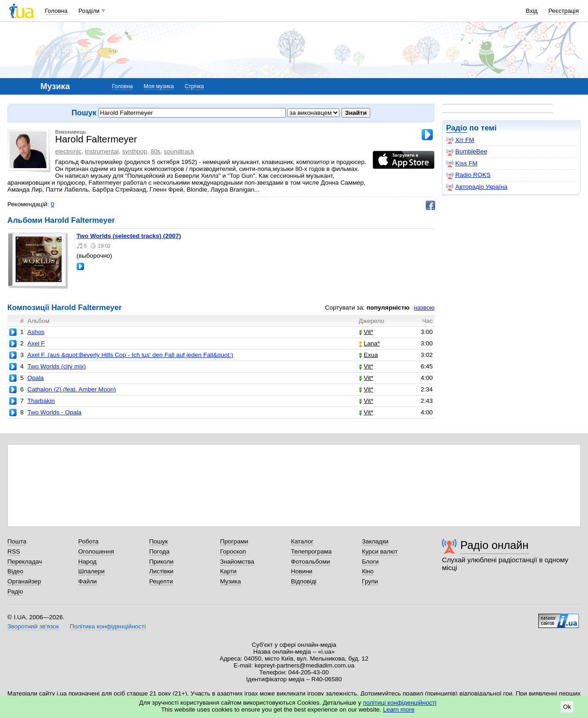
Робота (88, 541)
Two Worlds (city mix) (56, 366)
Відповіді (304, 581)
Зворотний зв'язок (33, 626)
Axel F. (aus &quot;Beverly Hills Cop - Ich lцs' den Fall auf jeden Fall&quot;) (130, 355)
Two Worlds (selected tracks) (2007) (129, 236)
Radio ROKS (468, 175)
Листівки (161, 571)
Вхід (532, 11)
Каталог (302, 541)
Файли (88, 581)
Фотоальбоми (310, 562)
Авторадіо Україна (477, 187)
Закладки (375, 541)
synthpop (135, 151)
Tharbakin (41, 401)
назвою (424, 308)
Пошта (17, 541)
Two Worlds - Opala (54, 412)
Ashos (36, 332)
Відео (15, 571)
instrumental (102, 151)
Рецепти (161, 581)
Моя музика (159, 86)
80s (156, 151)
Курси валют (380, 551)
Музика (230, 581)
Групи (370, 581)
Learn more (399, 710)
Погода (159, 551)
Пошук (159, 541)
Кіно (368, 571)
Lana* (369, 343)
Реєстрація (564, 11)
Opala (35, 378)
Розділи (89, 11)
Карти (228, 571)
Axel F (36, 343)
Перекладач (25, 562)
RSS (14, 551)
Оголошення (96, 551)
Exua (368, 355)
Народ (87, 562)
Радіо (457, 128)
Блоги (370, 562)
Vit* (366, 332)
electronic (68, 151)
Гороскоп (233, 551)
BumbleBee (466, 152)
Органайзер (24, 581)
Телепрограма (311, 551)
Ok (567, 707)
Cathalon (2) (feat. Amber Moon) (71, 389)
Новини (302, 571)
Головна (56, 11)
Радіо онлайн (495, 545)
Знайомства (237, 562)
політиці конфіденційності (400, 703)
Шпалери (91, 571)
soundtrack (179, 151)
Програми (234, 541)
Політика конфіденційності (108, 626)
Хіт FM (460, 140)
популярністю (388, 308)
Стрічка (194, 86)
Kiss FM (462, 164)
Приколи (161, 562)
